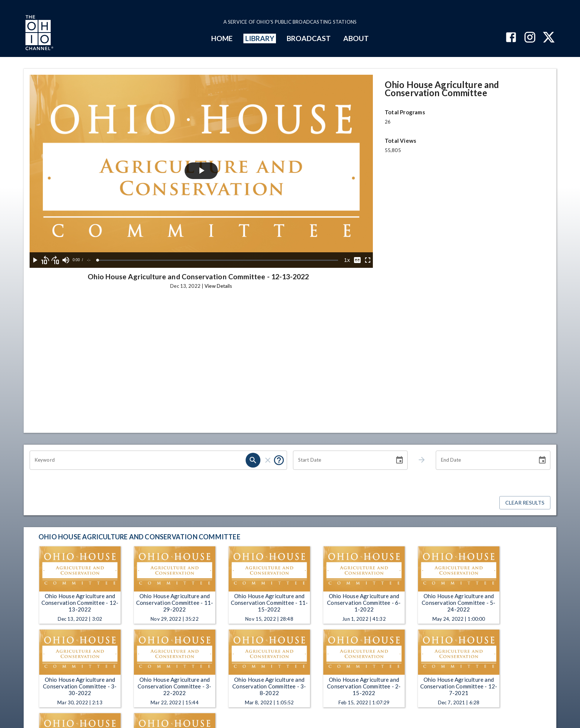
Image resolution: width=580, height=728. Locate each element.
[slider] (218, 260)
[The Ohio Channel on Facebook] (511, 38)
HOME (222, 38)
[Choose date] (399, 460)
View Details (218, 286)
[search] (253, 460)
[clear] (268, 460)
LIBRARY (260, 38)
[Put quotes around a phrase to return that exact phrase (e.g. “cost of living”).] (279, 460)
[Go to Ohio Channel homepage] (38, 34)
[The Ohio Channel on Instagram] (530, 38)
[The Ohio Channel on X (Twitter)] (549, 38)
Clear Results (525, 503)
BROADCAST (309, 38)
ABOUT (356, 38)
